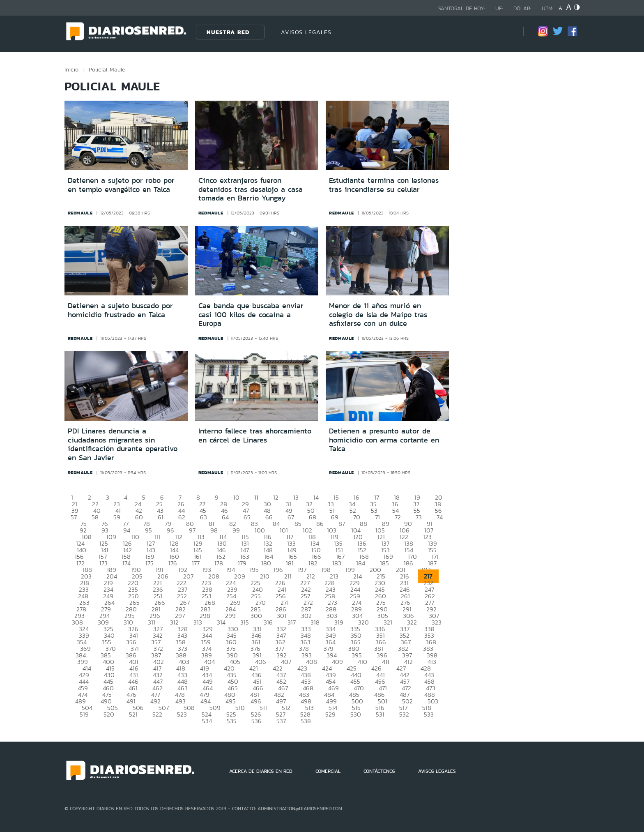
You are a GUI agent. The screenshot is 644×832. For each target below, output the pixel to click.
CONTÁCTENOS (379, 771)
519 (84, 714)
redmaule (80, 213)
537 (281, 721)
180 (266, 563)
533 (429, 714)
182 (313, 563)
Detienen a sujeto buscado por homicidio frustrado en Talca (120, 310)
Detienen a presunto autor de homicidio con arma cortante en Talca (384, 440)
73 (419, 517)
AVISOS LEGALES (306, 32)
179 (242, 563)
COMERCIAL (328, 771)
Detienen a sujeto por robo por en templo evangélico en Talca (121, 185)
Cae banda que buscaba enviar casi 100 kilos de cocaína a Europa (251, 315)
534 (207, 721)
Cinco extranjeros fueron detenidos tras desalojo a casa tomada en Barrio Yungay (251, 189)
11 (256, 497)
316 (268, 622)
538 (306, 721)
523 (182, 714)
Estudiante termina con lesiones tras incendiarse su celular (384, 185)
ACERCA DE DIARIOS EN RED (261, 771)
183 (337, 563)
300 (256, 616)
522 (157, 714)
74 (440, 517)
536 (256, 721)
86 (320, 524)
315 (245, 622)
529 (330, 714)
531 (380, 714)
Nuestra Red (228, 32)
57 (74, 517)
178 (219, 563)
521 (133, 714)
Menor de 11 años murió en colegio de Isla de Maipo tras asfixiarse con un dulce (378, 315)
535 (232, 721)
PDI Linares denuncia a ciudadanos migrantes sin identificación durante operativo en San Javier (123, 444)
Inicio (71, 69)
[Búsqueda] (505, 32)
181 (290, 563)
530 (356, 714)
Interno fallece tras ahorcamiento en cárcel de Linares (255, 436)
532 (404, 714)
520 (109, 714)
